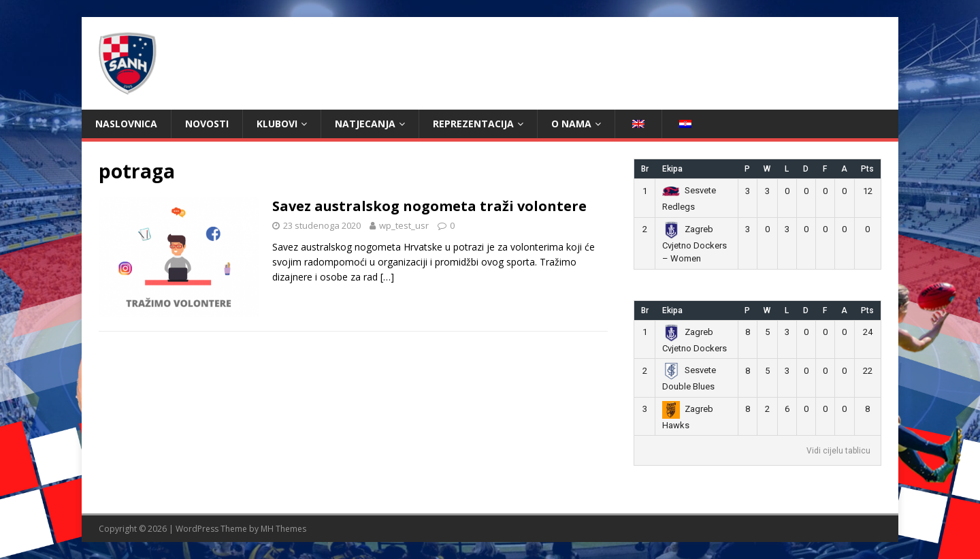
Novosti (207, 124)
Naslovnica (126, 124)
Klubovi (277, 124)
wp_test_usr (404, 225)
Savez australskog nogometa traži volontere (429, 206)
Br (645, 169)
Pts (867, 169)
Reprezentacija (473, 124)
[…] (387, 277)
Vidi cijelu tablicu (838, 451)
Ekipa (672, 169)
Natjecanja (365, 124)
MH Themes (283, 529)
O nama (571, 124)
